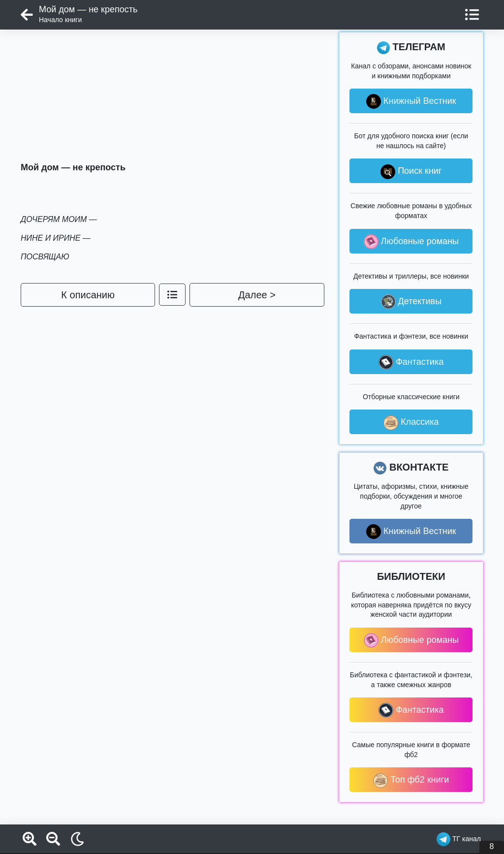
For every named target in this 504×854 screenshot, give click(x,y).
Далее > (257, 295)
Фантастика (411, 362)
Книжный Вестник (411, 101)
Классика (411, 423)
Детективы (411, 302)
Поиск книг (411, 172)
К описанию (88, 295)
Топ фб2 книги (411, 781)
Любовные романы (411, 242)
